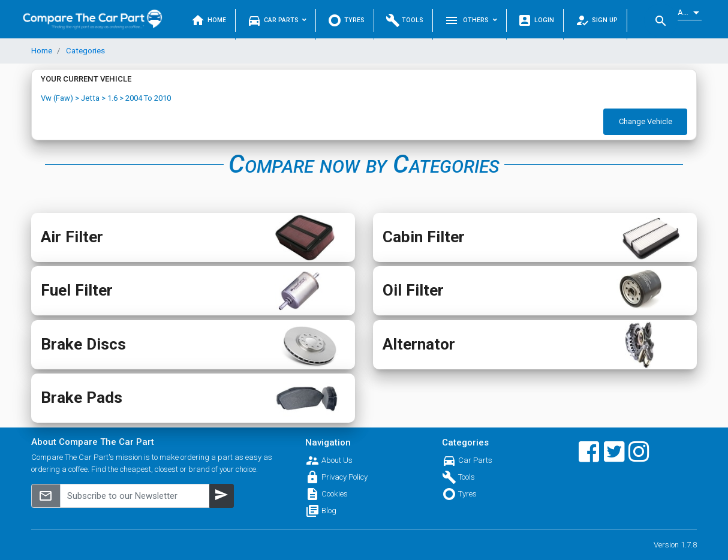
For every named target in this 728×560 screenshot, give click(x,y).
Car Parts (277, 20)
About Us (337, 460)
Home (208, 20)
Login (536, 20)
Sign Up (596, 20)
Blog (329, 511)
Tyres (346, 20)
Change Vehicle (646, 121)
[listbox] (690, 13)
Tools (405, 20)
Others (471, 20)
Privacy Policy (345, 477)
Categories (85, 51)
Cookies (335, 494)
